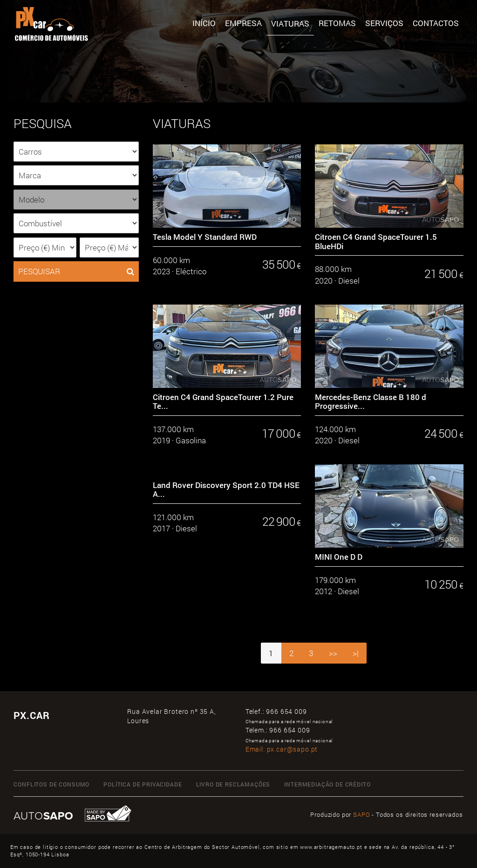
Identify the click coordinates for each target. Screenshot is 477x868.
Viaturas (290, 24)
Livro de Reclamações (233, 784)
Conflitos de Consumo (51, 784)
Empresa (243, 23)
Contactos (436, 23)
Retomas (337, 23)
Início (204, 23)
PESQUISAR (76, 271)
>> (333, 653)
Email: (282, 749)
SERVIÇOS (384, 23)
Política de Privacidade (143, 784)
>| (356, 653)
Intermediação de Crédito (327, 784)
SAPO (361, 814)
